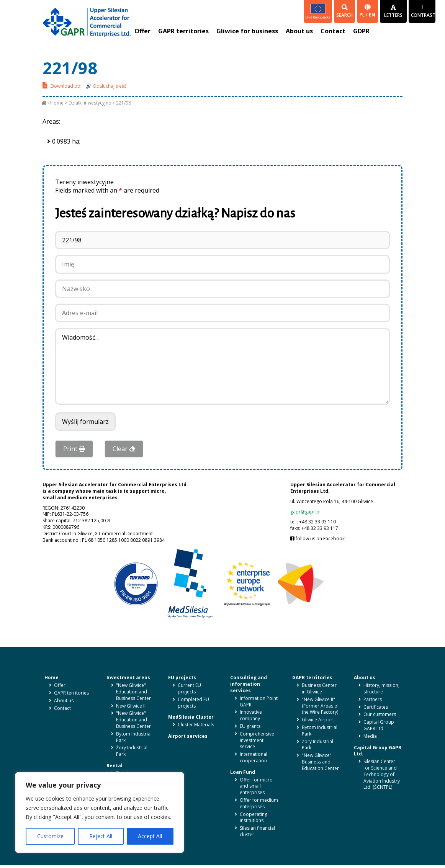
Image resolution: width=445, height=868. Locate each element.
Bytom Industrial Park (134, 737)
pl (363, 15)
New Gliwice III (131, 706)
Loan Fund (243, 772)
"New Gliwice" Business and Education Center (320, 762)
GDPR (361, 31)
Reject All (101, 836)
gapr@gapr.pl (305, 512)
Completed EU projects (193, 703)
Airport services (188, 736)
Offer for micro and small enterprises (256, 786)
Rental (115, 766)
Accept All (150, 836)
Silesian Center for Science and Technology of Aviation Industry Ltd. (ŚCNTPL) (382, 774)
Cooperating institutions (254, 817)
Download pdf (62, 85)
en (372, 15)
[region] (100, 812)
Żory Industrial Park (132, 751)
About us (299, 31)
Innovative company (251, 715)
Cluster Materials (196, 725)
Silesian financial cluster (257, 831)
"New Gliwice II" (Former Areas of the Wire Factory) (320, 706)
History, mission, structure (381, 688)
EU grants (250, 726)
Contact (333, 31)
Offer (142, 31)
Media (370, 736)
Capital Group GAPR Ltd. (379, 725)
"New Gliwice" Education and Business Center (133, 692)
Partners (373, 699)
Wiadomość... (222, 366)
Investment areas (128, 678)
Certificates (376, 707)
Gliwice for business (247, 31)
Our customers (380, 714)
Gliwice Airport (318, 720)
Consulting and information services (249, 684)
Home (57, 103)
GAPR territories (183, 31)
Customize (50, 836)
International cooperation (254, 757)
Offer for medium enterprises (259, 803)
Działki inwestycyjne (90, 103)
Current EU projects (189, 688)
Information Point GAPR (259, 701)
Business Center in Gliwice (319, 688)
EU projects (182, 678)
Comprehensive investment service (257, 740)
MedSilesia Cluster (191, 717)
